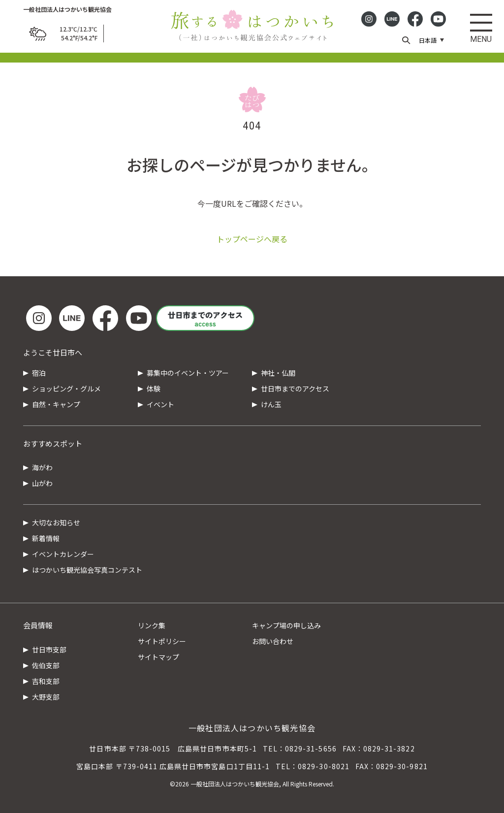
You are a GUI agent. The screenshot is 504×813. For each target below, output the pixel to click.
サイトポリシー (162, 641)
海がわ (42, 467)
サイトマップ (158, 657)
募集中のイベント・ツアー (188, 373)
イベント (160, 404)
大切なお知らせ (56, 522)
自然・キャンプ (56, 404)
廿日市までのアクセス (295, 389)
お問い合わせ (273, 641)
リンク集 (152, 625)
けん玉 (271, 404)
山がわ (42, 483)
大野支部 (46, 697)
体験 (154, 389)
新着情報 (46, 538)
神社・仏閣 (278, 373)
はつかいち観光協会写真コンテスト (87, 570)
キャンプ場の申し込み (286, 625)
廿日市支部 (49, 650)
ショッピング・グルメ (66, 389)
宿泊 (39, 373)
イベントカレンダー (63, 554)
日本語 (428, 40)
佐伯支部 (46, 665)
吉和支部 (46, 681)
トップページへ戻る (252, 239)
